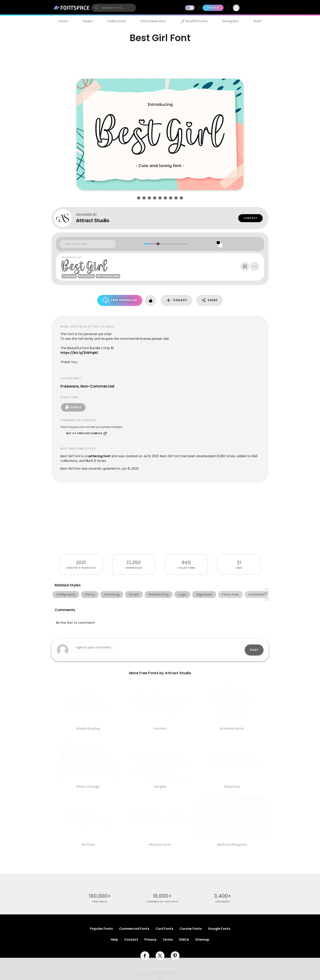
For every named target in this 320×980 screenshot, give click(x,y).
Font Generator (153, 21)
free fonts (100, 902)
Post (254, 650)
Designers (230, 21)
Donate (73, 407)
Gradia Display (88, 728)
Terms (168, 940)
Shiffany (88, 845)
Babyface (232, 787)
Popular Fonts (101, 929)
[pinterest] (175, 956)
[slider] (158, 244)
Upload (213, 8)
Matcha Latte (160, 845)
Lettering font (99, 456)
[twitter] (160, 956)
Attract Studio (93, 220)
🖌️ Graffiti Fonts (194, 21)
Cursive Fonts (191, 929)
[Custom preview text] (88, 244)
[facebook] (145, 956)
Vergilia (160, 787)
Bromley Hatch (232, 728)
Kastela (160, 728)
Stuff (257, 21)
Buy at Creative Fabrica (87, 433)
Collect (176, 300)
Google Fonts (219, 929)
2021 (81, 562)
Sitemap (202, 940)
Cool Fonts (164, 929)
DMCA (184, 940)
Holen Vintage (88, 787)
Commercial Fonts (134, 929)
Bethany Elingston (232, 845)
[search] (114, 8)
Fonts (63, 21)
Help (114, 940)
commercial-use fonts (162, 902)
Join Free (256, 8)
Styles (87, 21)
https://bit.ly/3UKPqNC (79, 353)
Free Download (120, 300)
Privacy (150, 940)
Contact (250, 218)
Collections (117, 21)
